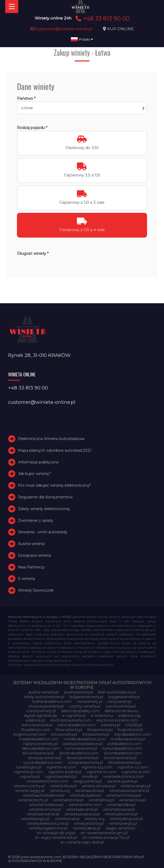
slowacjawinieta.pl (83, 758)
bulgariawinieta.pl (124, 697)
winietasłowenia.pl (121, 814)
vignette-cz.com (133, 767)
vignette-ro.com (101, 772)
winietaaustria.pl (90, 791)
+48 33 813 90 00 (102, 18)
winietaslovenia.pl (82, 809)
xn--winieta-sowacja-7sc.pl (106, 838)
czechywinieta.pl (121, 706)
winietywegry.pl (123, 823)
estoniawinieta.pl (37, 725)
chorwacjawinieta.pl (46, 706)
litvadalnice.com (36, 730)
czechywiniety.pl (41, 711)
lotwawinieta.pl (96, 734)
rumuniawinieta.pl (81, 748)
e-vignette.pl (74, 716)
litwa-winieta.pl (69, 730)
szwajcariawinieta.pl (85, 762)
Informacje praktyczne (38, 462)
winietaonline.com (85, 805)
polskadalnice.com (124, 744)
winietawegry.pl (35, 819)
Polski (82, 39)
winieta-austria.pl (122, 781)
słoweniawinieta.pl (125, 762)
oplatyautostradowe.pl (83, 744)
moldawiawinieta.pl (128, 739)
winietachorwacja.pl (124, 795)
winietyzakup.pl (87, 828)
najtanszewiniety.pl (40, 744)
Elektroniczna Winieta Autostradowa (51, 439)
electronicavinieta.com (71, 720)
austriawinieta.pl (78, 692)
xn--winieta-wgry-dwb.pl (82, 842)
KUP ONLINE (120, 29)
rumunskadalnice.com (122, 748)
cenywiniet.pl (120, 702)
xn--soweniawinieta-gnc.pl (104, 833)
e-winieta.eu (102, 716)
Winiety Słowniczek (36, 590)
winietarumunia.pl (45, 809)
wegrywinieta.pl (88, 781)
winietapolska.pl (121, 805)
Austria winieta (31, 544)
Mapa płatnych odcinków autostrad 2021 (55, 450)
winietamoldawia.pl (46, 805)
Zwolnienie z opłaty (36, 520)
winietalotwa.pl (133, 800)
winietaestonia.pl (68, 800)
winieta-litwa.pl (63, 786)
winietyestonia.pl (89, 823)
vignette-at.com (61, 767)
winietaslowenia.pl (43, 814)
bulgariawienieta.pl (86, 697)
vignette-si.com (136, 772)
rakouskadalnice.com (41, 748)
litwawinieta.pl (100, 730)
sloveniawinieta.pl (38, 753)
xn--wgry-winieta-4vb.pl (56, 838)
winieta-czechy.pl (29, 786)
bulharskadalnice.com (52, 702)
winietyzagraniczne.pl (48, 828)
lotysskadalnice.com (133, 734)
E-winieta (26, 579)
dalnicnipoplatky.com (80, 711)
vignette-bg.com (97, 767)
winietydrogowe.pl (126, 819)
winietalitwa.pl (101, 800)
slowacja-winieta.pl (45, 758)
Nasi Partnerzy (31, 567)
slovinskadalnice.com (123, 753)
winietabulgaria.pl (85, 795)
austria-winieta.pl (44, 692)
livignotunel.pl (130, 730)
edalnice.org (129, 716)
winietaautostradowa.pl (44, 795)
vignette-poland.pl (65, 772)
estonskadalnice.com (77, 725)
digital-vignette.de (40, 716)
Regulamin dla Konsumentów (45, 497)
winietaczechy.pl (33, 800)
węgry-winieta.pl (120, 828)
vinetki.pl (90, 777)
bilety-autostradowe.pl (44, 697)
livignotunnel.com (30, 734)
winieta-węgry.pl (30, 791)
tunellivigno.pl (29, 767)
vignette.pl (30, 777)
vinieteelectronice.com (47, 781)
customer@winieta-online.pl (62, 29)
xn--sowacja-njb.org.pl (56, 833)
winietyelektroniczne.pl (48, 823)
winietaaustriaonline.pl (129, 791)
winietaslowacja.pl (119, 809)
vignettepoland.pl (61, 777)
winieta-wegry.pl (136, 786)
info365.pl (134, 725)
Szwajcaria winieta (34, 555)
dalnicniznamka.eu (121, 711)
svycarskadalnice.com (43, 762)
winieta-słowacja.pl (99, 786)
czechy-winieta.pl (85, 706)
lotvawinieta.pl (64, 734)
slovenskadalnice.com (79, 753)
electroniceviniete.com (117, 720)
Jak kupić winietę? (34, 474)
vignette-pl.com (28, 772)
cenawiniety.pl (90, 702)
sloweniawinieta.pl (120, 758)
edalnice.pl (35, 720)
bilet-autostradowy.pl (117, 692)
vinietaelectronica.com (124, 777)
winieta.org (60, 791)
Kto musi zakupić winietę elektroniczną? (54, 485)
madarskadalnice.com (39, 739)
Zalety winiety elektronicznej (44, 509)
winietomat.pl (67, 819)
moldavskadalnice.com (85, 739)
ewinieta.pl (111, 725)
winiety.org (95, 819)
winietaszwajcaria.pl (82, 814)
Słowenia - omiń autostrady (43, 532)
